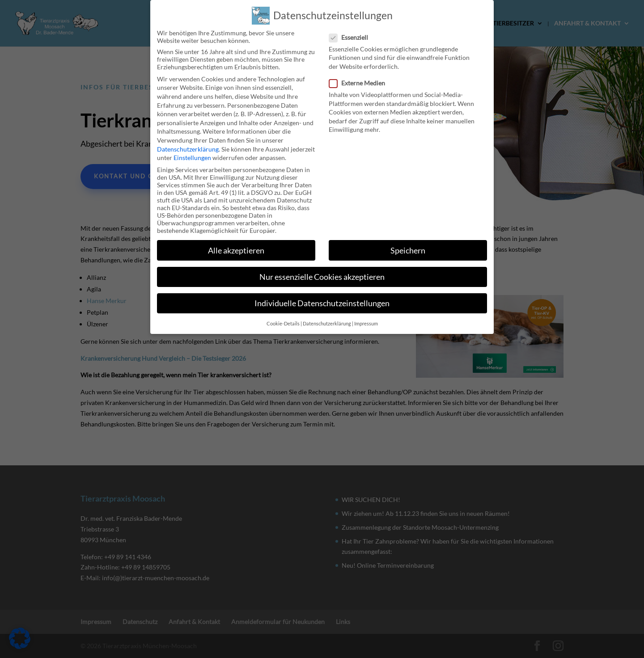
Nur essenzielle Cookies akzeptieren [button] (322, 271)
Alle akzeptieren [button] (236, 245)
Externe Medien (361, 78)
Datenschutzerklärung (188, 143)
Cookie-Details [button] (283, 318)
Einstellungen (192, 152)
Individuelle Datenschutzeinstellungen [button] (322, 297)
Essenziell (352, 32)
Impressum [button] (366, 318)
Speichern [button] (408, 245)
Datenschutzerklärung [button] (327, 318)
